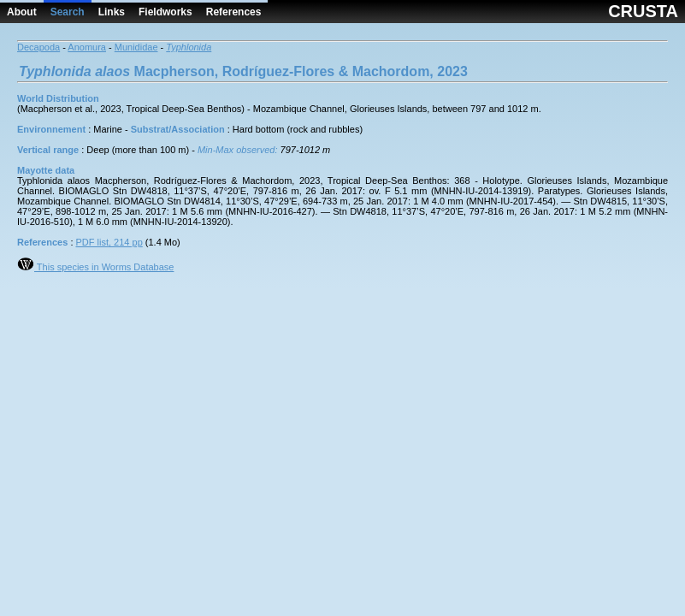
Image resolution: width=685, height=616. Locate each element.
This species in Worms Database (95, 267)
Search (68, 12)
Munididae (136, 47)
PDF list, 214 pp (109, 242)
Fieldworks (165, 12)
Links (112, 12)
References (234, 12)
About (22, 12)
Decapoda (38, 47)
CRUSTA (643, 11)
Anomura (87, 47)
